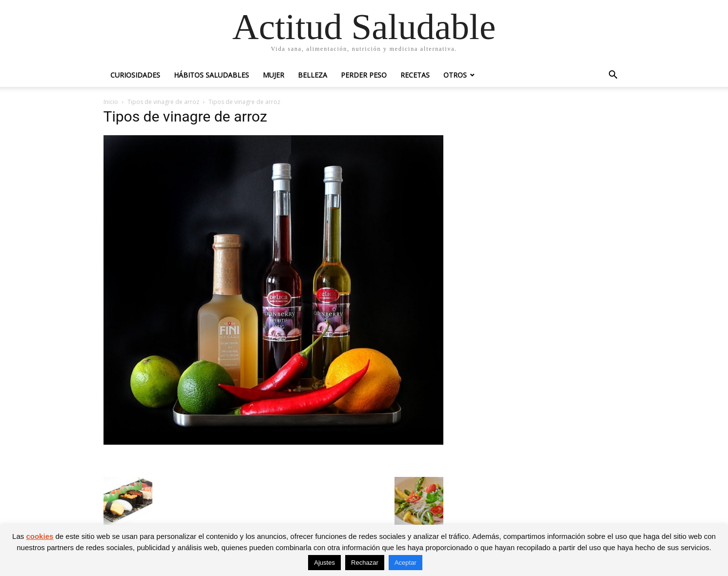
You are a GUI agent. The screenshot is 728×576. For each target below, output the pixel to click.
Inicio (111, 102)
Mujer (273, 75)
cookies (40, 536)
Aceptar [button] (406, 563)
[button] (613, 76)
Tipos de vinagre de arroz (163, 102)
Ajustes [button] (324, 563)
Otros (455, 75)
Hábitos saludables (211, 75)
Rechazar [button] (365, 563)
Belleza (312, 75)
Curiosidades (135, 75)
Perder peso (364, 75)
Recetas (415, 75)
